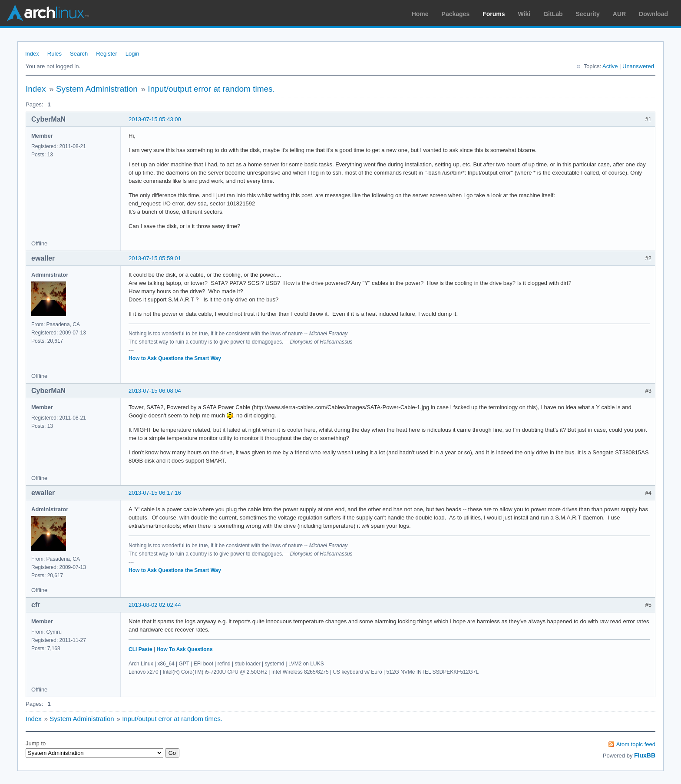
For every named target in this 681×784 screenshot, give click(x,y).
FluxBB (645, 755)
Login (132, 54)
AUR (619, 14)
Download (653, 14)
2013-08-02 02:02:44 (155, 605)
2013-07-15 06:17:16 (155, 493)
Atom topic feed (636, 744)
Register (106, 54)
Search (79, 54)
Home (420, 14)
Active (610, 66)
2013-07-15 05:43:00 (155, 119)
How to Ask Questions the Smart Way (175, 358)
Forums (494, 14)
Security (588, 14)
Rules (55, 54)
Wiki (524, 14)
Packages (456, 14)
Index (32, 54)
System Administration (97, 89)
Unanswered (638, 66)
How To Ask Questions (184, 649)
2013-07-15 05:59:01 (155, 258)
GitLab (553, 14)
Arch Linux (48, 13)
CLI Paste (140, 649)
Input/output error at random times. (211, 89)
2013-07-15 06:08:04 (155, 391)
